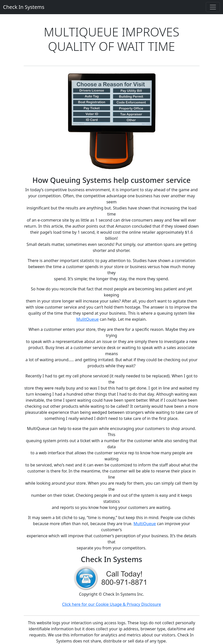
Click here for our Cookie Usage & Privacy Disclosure (112, 604)
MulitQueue (88, 319)
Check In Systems (24, 7)
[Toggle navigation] (213, 7)
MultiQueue (145, 524)
